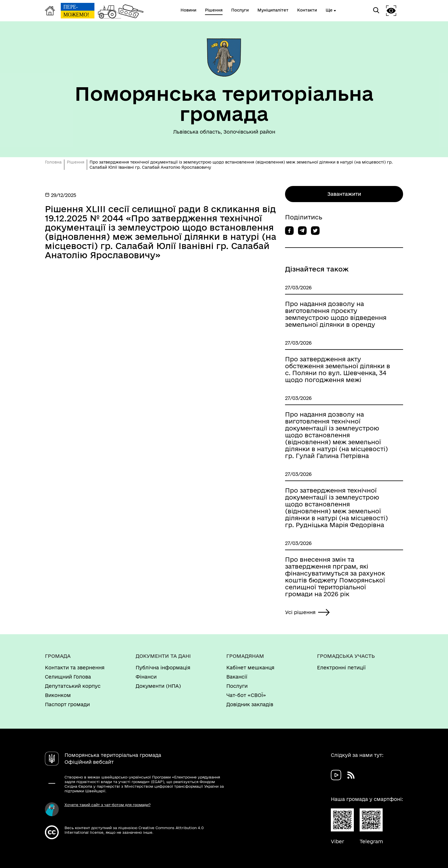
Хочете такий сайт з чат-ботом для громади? (108, 805)
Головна (53, 162)
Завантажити (344, 194)
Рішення (76, 162)
